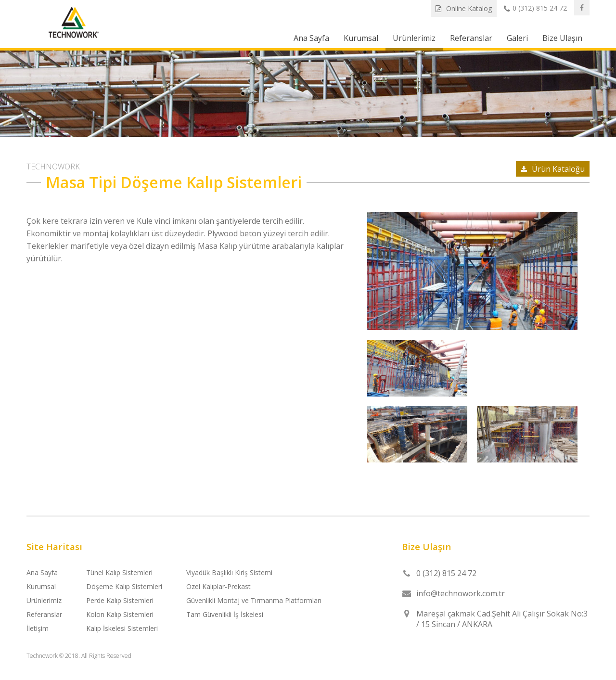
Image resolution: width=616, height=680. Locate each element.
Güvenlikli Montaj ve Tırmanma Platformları (254, 600)
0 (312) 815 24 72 (535, 8)
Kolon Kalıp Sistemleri (120, 614)
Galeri (517, 38)
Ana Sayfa (311, 38)
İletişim (38, 628)
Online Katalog (464, 8)
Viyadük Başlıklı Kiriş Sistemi (229, 572)
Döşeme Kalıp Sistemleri (124, 586)
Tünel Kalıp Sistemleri (119, 572)
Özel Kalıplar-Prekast (218, 586)
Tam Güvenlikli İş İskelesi (225, 614)
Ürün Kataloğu (553, 169)
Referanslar (471, 38)
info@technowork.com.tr (461, 593)
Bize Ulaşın (562, 38)
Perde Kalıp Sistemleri (120, 600)
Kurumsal (361, 38)
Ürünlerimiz (414, 38)
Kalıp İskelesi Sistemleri (122, 628)
